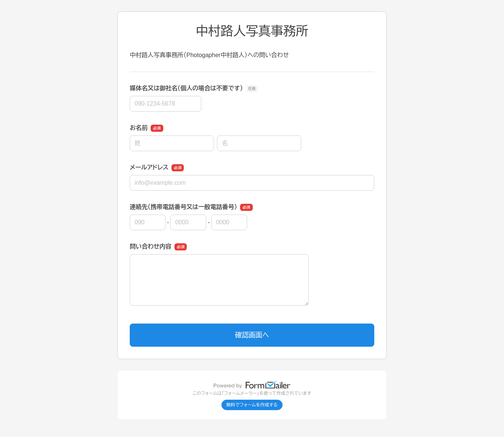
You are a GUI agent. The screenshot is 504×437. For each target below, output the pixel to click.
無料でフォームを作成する (252, 405)
